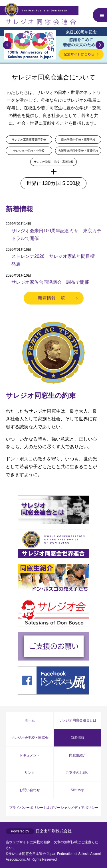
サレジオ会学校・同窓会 (30, 738)
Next (100, 45)
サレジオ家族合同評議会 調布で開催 (50, 282)
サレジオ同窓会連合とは (78, 720)
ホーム (30, 720)
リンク (30, 773)
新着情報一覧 (51, 298)
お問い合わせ (30, 790)
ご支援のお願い (78, 773)
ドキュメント (30, 755)
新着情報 (78, 738)
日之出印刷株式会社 (54, 831)
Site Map (77, 790)
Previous (7, 45)
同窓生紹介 (78, 755)
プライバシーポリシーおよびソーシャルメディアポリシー (54, 808)
